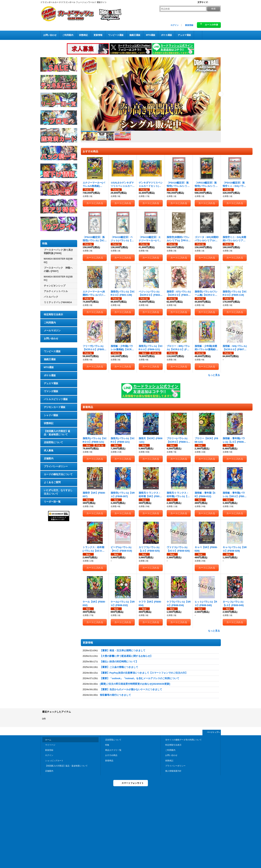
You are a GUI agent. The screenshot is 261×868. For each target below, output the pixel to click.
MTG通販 (49, 367)
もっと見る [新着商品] (214, 631)
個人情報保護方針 (173, 771)
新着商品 (109, 761)
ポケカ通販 (50, 375)
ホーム (48, 740)
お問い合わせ (51, 338)
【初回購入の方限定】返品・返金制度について (57, 433)
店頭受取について (53, 442)
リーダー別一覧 (52, 502)
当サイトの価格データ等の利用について (183, 740)
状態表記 (49, 423)
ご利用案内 (50, 323)
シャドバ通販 (51, 415)
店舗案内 (49, 458)
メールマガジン (52, 331)
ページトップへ (213, 732)
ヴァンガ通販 (51, 391)
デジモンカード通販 (55, 407)
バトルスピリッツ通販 (56, 399)
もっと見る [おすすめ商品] (214, 375)
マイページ (50, 745)
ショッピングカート (54, 761)
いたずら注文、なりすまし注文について (58, 492)
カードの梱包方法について (58, 474)
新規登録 (189, 25)
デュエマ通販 (51, 383)
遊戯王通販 (50, 359)
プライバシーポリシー (56, 466)
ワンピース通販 (52, 351)
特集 (107, 745)
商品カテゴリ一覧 (113, 750)
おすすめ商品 (111, 755)
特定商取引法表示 (53, 314)
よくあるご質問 (52, 482)
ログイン (175, 25)
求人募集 (49, 451)
